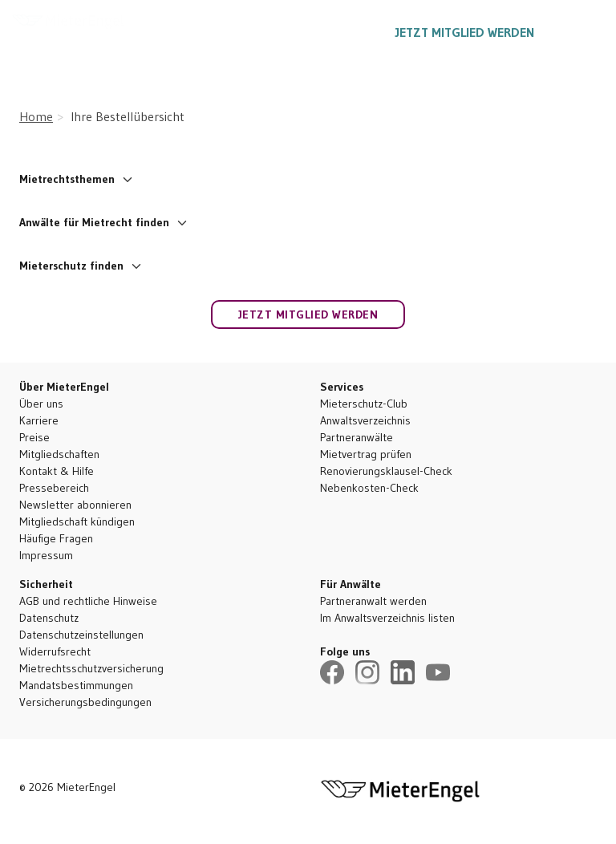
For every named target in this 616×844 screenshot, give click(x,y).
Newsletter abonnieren (75, 505)
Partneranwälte (357, 437)
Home (36, 116)
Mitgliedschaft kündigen (77, 521)
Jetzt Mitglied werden (465, 32)
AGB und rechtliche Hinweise (88, 601)
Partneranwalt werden (373, 601)
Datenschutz (49, 618)
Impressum (46, 555)
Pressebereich (54, 488)
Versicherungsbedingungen (85, 702)
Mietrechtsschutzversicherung (91, 668)
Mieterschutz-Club (364, 404)
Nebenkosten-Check (369, 488)
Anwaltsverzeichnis (365, 420)
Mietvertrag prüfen (366, 454)
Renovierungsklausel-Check (386, 471)
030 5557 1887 (333, 32)
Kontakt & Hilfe (57, 471)
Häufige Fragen (56, 538)
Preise (34, 437)
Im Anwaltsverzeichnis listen (387, 618)
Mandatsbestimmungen (76, 685)
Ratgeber (239, 32)
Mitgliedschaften (59, 454)
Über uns (41, 404)
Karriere (39, 420)
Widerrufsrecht (55, 651)
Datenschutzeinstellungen (81, 635)
